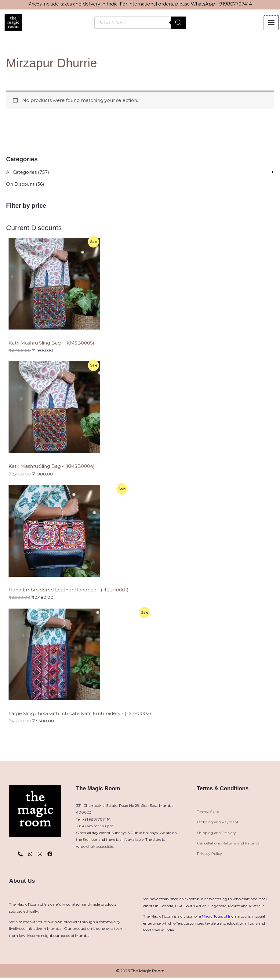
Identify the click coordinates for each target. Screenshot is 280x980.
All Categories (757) (28, 173)
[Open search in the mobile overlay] (140, 23)
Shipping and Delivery (216, 834)
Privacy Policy (209, 855)
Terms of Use (208, 813)
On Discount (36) (25, 186)
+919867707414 (234, 4)
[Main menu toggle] (271, 23)
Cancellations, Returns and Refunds (228, 844)
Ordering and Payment (218, 823)
